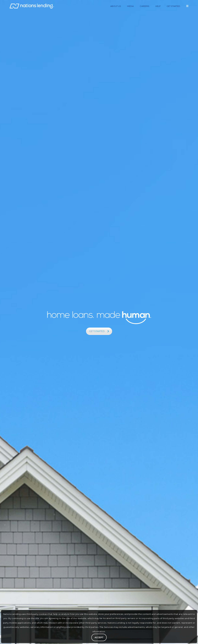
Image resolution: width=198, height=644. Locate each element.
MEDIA (130, 6)
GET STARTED (173, 6)
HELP (158, 6)
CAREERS (145, 6)
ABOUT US (116, 6)
